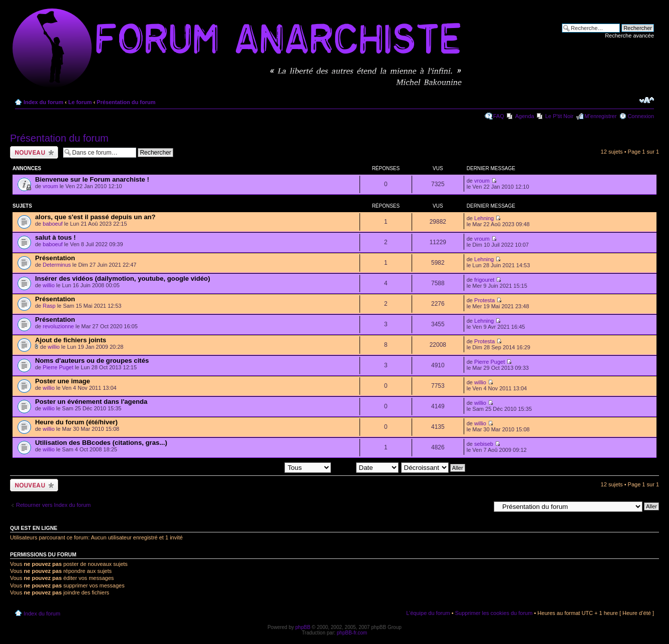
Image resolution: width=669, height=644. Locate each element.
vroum (50, 186)
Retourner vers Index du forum (53, 505)
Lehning (484, 218)
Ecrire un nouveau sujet (34, 152)
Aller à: (481, 506)
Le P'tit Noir (560, 116)
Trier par (366, 467)
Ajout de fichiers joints (71, 340)
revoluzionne (58, 326)
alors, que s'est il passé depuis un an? (95, 217)
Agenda (525, 116)
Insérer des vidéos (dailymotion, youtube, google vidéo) (123, 278)
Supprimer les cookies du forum (494, 613)
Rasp (49, 306)
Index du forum (43, 102)
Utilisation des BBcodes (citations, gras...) (101, 443)
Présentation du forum (126, 102)
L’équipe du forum (428, 613)
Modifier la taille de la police (647, 100)
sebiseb (484, 444)
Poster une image (63, 381)
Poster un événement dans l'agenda (91, 402)
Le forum (80, 102)
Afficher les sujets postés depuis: (267, 467)
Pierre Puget (58, 367)
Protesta (484, 300)
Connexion (641, 116)
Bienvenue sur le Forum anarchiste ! (92, 179)
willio (49, 285)
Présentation (55, 258)
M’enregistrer (600, 116)
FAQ (499, 116)
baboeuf (53, 224)
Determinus (57, 265)
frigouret (484, 280)
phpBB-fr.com (352, 633)
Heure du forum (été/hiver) (76, 422)
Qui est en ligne (34, 528)
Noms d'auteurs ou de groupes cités (92, 361)
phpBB (303, 627)
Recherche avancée (629, 36)
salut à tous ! (55, 237)
